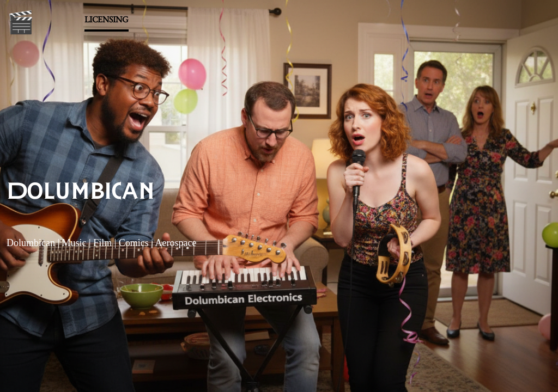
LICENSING (107, 19)
